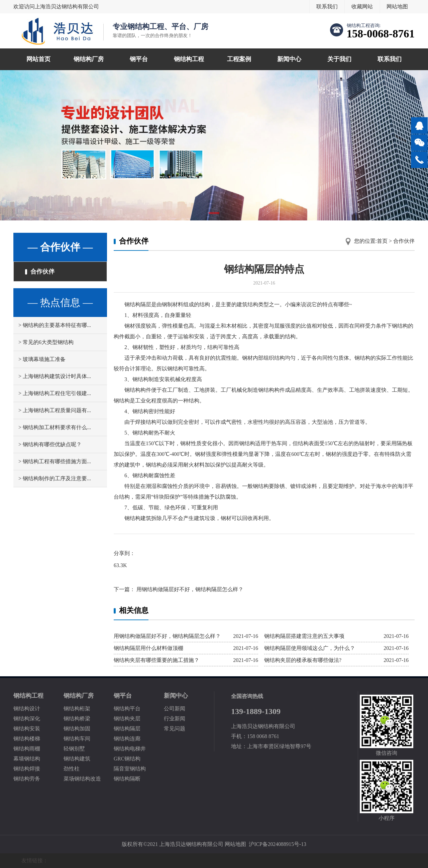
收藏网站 (362, 7)
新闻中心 (289, 59)
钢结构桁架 (77, 709)
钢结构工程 (189, 59)
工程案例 (239, 59)
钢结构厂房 (89, 59)
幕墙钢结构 (27, 759)
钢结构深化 (27, 719)
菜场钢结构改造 (82, 779)
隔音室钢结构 (130, 769)
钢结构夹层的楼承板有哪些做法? (303, 660)
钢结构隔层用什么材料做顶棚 (148, 648)
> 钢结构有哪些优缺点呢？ (50, 445)
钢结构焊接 (27, 769)
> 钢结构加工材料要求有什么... (55, 428)
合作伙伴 (40, 272)
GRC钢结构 (127, 759)
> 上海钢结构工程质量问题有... (55, 411)
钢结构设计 (27, 709)
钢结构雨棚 (27, 749)
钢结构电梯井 (130, 749)
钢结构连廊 (127, 739)
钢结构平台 (127, 709)
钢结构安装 (27, 729)
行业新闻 (175, 719)
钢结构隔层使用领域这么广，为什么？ (310, 648)
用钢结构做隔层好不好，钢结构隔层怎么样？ (189, 589)
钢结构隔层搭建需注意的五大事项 (304, 636)
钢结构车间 (77, 739)
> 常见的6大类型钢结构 (46, 343)
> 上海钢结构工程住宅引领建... (55, 394)
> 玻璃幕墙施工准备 (42, 360)
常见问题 (175, 729)
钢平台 (139, 59)
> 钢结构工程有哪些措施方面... (55, 462)
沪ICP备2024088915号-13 (278, 844)
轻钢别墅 (74, 749)
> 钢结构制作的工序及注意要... (55, 479)
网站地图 (397, 7)
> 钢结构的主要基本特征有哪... (55, 326)
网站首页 (38, 59)
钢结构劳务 (27, 779)
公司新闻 (175, 709)
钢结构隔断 (127, 779)
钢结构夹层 (127, 719)
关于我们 (339, 59)
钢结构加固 (77, 729)
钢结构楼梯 (27, 739)
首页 (382, 241)
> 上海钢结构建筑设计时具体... (55, 377)
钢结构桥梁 (77, 719)
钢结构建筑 (77, 759)
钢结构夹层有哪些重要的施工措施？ (156, 660)
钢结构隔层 (127, 729)
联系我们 (327, 7)
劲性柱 (72, 769)
